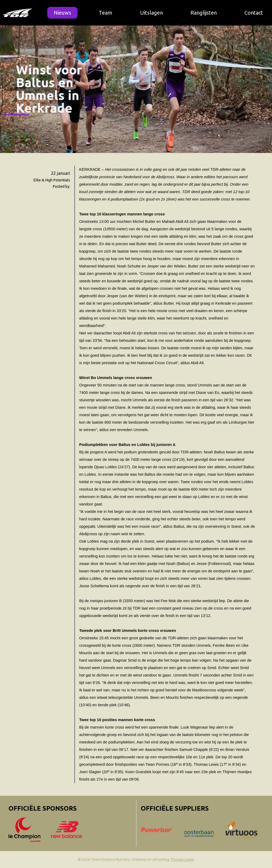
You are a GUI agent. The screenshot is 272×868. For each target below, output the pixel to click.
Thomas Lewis (182, 860)
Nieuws (62, 13)
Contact (254, 13)
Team (106, 13)
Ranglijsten (204, 13)
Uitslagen (151, 13)
